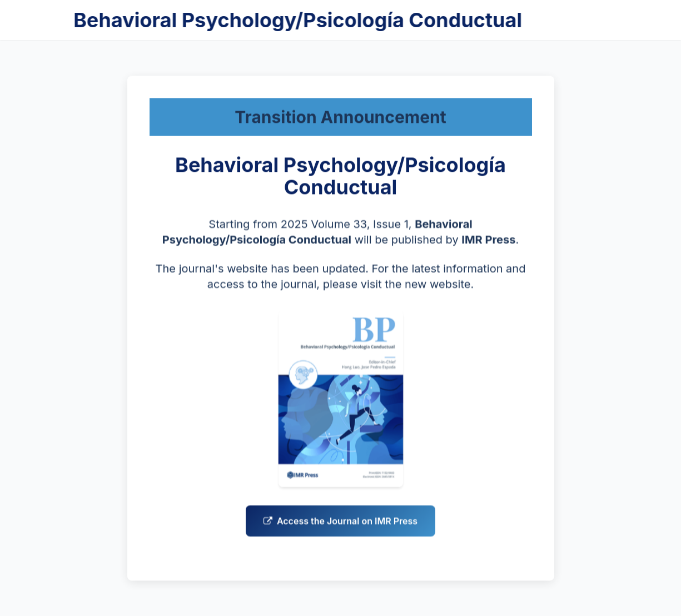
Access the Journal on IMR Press (340, 523)
